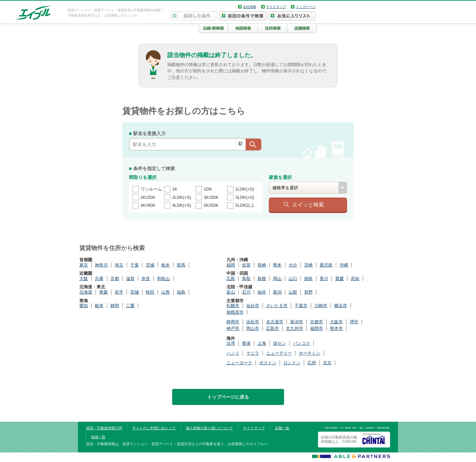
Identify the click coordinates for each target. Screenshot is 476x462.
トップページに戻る (228, 397)
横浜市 (341, 306)
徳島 (308, 279)
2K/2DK (148, 197)
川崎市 (321, 306)
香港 (246, 343)
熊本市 (336, 328)
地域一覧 (98, 437)
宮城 (135, 292)
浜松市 (253, 322)
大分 (293, 265)
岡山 (277, 279)
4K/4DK (148, 205)
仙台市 (253, 306)
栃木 (166, 265)
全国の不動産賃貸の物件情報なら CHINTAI (339, 439)
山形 (166, 292)
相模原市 (235, 312)
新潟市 (297, 322)
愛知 (84, 306)
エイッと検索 (308, 204)
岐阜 (99, 306)
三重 (130, 306)
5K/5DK (211, 205)
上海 (262, 343)
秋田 (150, 292)
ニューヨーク (239, 363)
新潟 (277, 292)
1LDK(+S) (245, 189)
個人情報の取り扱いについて (209, 428)
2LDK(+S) (182, 197)
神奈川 (101, 265)
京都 (115, 279)
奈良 (146, 279)
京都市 (317, 322)
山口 (293, 279)
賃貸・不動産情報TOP (104, 428)
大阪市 (336, 322)
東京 (84, 265)
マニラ (253, 353)
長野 (308, 292)
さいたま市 (277, 306)
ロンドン (292, 363)
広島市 (273, 328)
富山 (231, 292)
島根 (262, 279)
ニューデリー (279, 353)
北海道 (86, 292)
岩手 (119, 292)
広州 (312, 363)
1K (175, 189)
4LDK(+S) (182, 205)
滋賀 (130, 279)
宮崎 (308, 265)
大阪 (84, 279)
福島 (181, 292)
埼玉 (119, 265)
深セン (279, 343)
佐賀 (246, 265)
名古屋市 (275, 322)
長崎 (262, 265)
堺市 (354, 322)
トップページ (306, 7)
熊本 (277, 265)
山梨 (293, 292)
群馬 (181, 265)
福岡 (231, 265)
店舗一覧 (282, 428)
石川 (246, 292)
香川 (324, 279)
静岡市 (233, 322)
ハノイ (233, 353)
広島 (231, 279)
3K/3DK (211, 197)
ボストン (268, 363)
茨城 (150, 265)
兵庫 (99, 279)
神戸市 (233, 328)
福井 (262, 292)
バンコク (301, 343)
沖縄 (344, 265)
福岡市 (317, 328)
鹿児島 (326, 265)
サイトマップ (276, 7)
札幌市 (233, 306)
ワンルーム (151, 189)
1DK (208, 189)
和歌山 (163, 279)
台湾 (231, 343)
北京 (327, 363)
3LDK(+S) (245, 197)
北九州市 (295, 328)
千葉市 (301, 306)
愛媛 (339, 279)
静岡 (115, 306)
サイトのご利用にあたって (154, 428)
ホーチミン (310, 353)
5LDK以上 (245, 205)
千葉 (135, 265)
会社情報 (250, 7)
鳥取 (246, 279)
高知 (355, 279)
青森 (103, 292)
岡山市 (253, 328)
